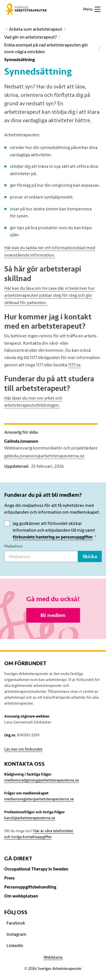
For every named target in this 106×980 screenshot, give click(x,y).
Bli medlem (53, 615)
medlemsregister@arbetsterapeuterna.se (39, 799)
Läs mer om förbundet (23, 749)
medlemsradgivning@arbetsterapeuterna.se (42, 780)
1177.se (74, 365)
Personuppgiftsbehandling (30, 887)
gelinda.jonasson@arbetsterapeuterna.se (44, 456)
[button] (92, 9)
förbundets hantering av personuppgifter (53, 537)
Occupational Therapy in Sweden (36, 869)
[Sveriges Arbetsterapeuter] (25, 9)
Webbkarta (53, 957)
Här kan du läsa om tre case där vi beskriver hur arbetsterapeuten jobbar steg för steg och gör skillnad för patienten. (50, 296)
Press (9, 878)
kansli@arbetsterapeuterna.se (30, 818)
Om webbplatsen (21, 896)
